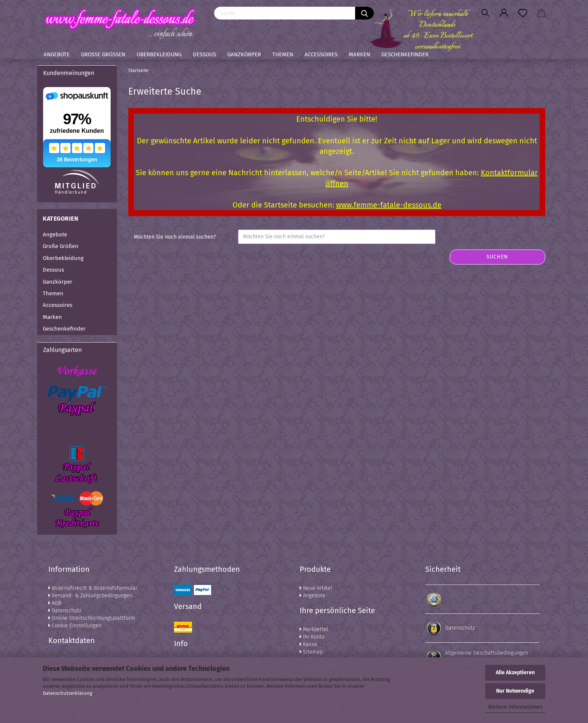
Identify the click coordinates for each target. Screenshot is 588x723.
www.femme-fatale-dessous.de (389, 205)
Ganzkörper (244, 54)
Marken (359, 54)
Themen (283, 54)
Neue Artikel (316, 588)
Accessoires (321, 54)
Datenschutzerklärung (67, 693)
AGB (55, 603)
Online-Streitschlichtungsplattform (92, 618)
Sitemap (311, 652)
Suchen (497, 257)
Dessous (204, 54)
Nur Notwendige (515, 691)
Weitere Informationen (515, 707)
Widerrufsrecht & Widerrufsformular (93, 588)
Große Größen (103, 54)
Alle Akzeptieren (515, 673)
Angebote (57, 54)
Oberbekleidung (159, 54)
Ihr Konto (312, 637)
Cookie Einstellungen (75, 626)
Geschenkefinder (405, 54)
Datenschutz (65, 611)
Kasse (308, 644)
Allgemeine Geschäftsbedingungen (487, 653)
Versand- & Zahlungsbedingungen (90, 596)
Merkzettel (314, 629)
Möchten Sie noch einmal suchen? (175, 237)
